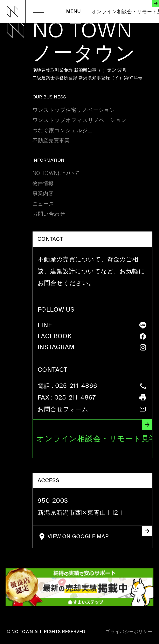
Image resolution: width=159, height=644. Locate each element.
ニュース (44, 204)
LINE (45, 325)
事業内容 (43, 194)
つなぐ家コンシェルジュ (63, 131)
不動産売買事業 (51, 141)
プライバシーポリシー (129, 632)
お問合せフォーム (63, 409)
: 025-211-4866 (67, 386)
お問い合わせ (49, 214)
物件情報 (43, 184)
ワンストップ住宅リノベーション (74, 110)
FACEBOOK (55, 336)
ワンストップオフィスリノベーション (80, 120)
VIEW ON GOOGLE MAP (100, 533)
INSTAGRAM (56, 347)
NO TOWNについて (56, 173)
